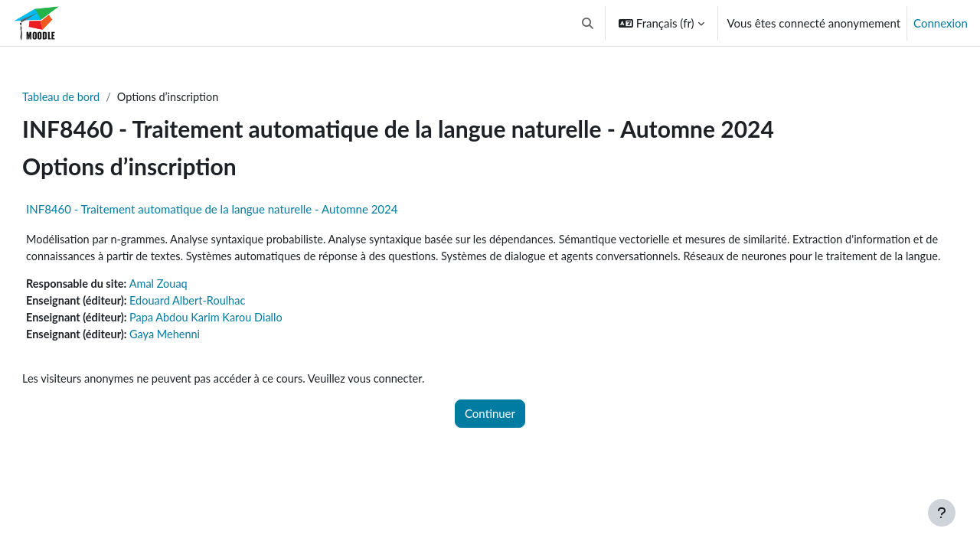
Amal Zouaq (196, 303)
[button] (588, 23)
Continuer (490, 435)
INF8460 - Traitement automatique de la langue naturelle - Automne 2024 (244, 210)
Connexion (941, 23)
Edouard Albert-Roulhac (225, 321)
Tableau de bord (95, 97)
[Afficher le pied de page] (942, 513)
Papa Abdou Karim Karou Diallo (245, 337)
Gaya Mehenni (202, 355)
